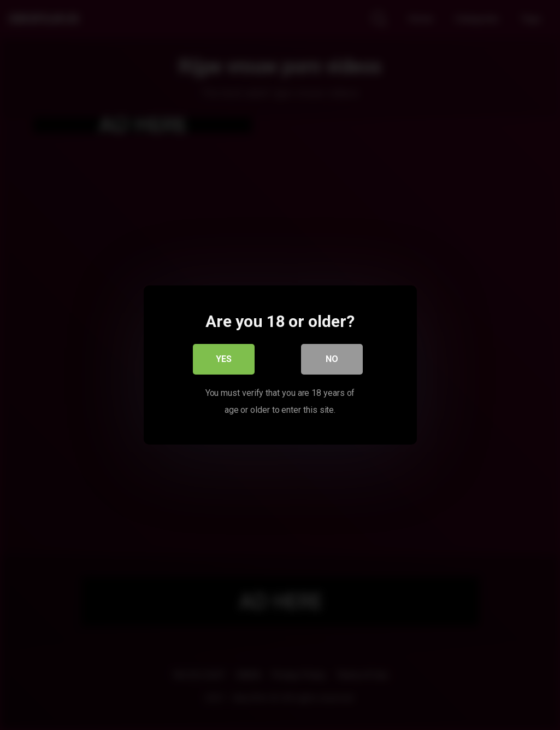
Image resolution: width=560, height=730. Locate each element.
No (332, 360)
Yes (224, 360)
